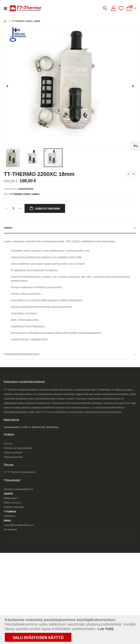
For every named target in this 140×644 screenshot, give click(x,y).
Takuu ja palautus (13, 452)
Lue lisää (106, 629)
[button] (7, 86)
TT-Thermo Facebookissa (19, 472)
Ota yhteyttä (10, 529)
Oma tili (8, 444)
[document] (70, 630)
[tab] (70, 228)
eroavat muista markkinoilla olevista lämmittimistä (95, 412)
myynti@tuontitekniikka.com (19, 525)
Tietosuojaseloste (13, 457)
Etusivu (5, 21)
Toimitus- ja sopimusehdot (18, 448)
